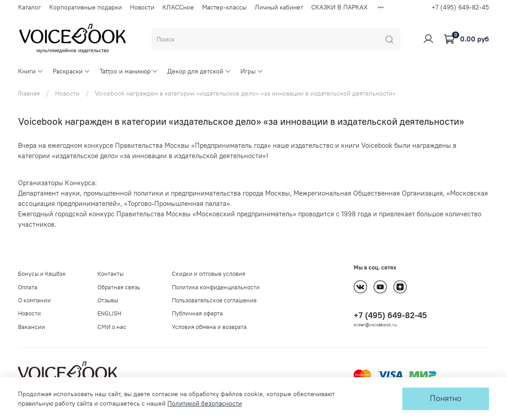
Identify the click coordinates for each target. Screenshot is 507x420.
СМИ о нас (112, 327)
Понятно (446, 398)
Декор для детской (199, 71)
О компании (35, 300)
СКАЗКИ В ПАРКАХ (339, 7)
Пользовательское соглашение (214, 300)
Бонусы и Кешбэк (42, 274)
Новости (142, 7)
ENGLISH (109, 313)
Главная (29, 93)
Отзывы (108, 300)
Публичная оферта (197, 313)
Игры (252, 71)
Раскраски (71, 71)
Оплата (28, 287)
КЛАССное (178, 7)
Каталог (30, 7)
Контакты (111, 274)
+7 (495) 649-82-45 (460, 7)
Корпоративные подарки (85, 7)
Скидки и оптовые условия (209, 274)
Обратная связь (119, 287)
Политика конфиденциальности (216, 287)
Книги (31, 71)
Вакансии (32, 327)
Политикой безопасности (205, 403)
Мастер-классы (224, 7)
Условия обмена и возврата (209, 327)
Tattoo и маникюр (129, 71)
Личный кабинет (279, 7)
